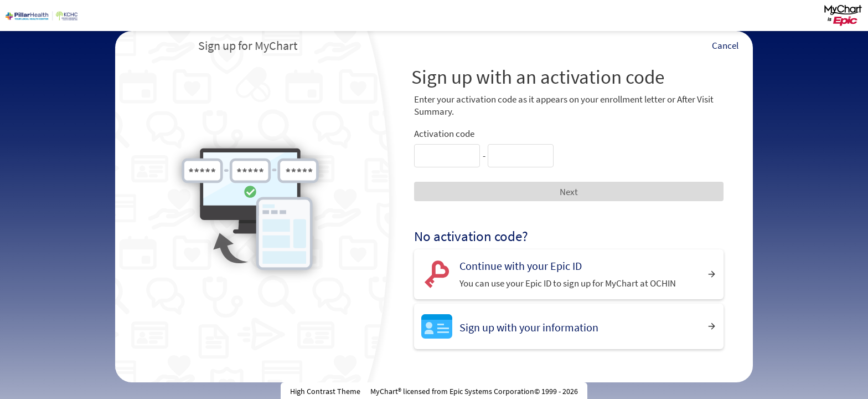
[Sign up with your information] (569, 326)
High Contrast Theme (325, 391)
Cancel (725, 45)
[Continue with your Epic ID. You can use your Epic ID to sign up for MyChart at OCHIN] (569, 274)
